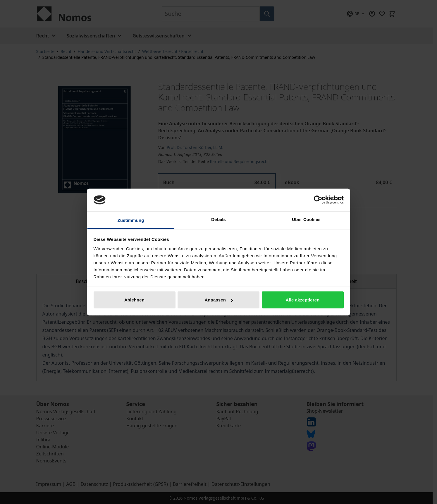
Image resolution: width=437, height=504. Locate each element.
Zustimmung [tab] (131, 220)
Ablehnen (134, 300)
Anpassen (219, 300)
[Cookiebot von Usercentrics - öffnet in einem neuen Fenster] (318, 200)
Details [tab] (218, 219)
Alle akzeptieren (303, 300)
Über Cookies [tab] (306, 219)
